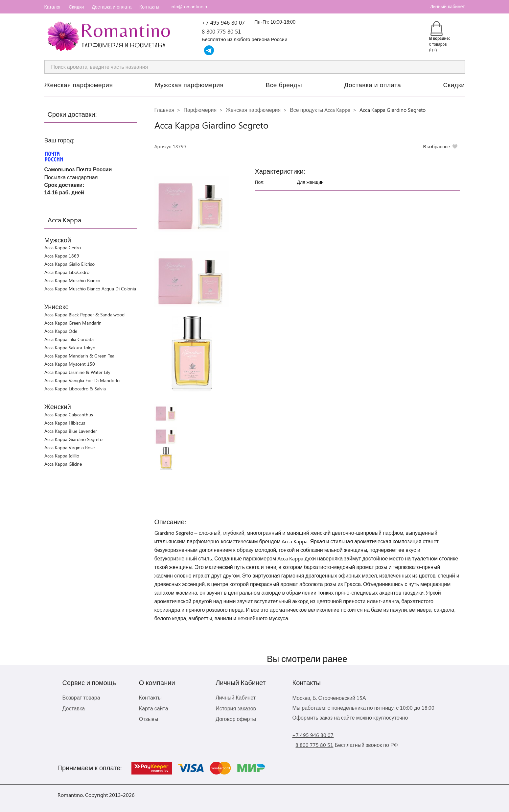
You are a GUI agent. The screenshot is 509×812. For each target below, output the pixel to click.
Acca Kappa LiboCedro (67, 272)
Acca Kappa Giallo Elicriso (69, 264)
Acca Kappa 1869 (62, 256)
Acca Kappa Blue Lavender (71, 431)
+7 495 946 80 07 (223, 22)
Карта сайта (154, 708)
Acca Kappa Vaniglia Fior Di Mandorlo (82, 380)
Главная (164, 110)
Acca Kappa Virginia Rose (69, 447)
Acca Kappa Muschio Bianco (72, 280)
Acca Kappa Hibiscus (65, 423)
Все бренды (284, 85)
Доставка (74, 708)
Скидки (76, 7)
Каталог (53, 7)
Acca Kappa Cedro (63, 247)
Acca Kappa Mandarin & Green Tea (79, 356)
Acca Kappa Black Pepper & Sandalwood (84, 315)
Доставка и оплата (112, 7)
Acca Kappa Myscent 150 (70, 364)
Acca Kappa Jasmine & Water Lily (77, 372)
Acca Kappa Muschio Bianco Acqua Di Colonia (90, 289)
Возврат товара (81, 697)
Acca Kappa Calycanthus (69, 415)
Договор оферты (236, 719)
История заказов (236, 708)
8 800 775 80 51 (221, 31)
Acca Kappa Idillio (62, 456)
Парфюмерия (200, 110)
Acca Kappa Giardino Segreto (73, 439)
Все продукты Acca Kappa (320, 110)
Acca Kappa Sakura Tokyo (70, 347)
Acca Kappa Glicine (63, 464)
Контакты (149, 7)
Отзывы (149, 719)
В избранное (436, 147)
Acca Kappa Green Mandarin (73, 323)
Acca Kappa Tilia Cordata (69, 339)
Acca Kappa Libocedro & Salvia (75, 389)
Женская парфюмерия (79, 85)
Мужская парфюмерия (189, 85)
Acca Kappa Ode (61, 331)
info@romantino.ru (190, 6)
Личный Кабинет (236, 697)
